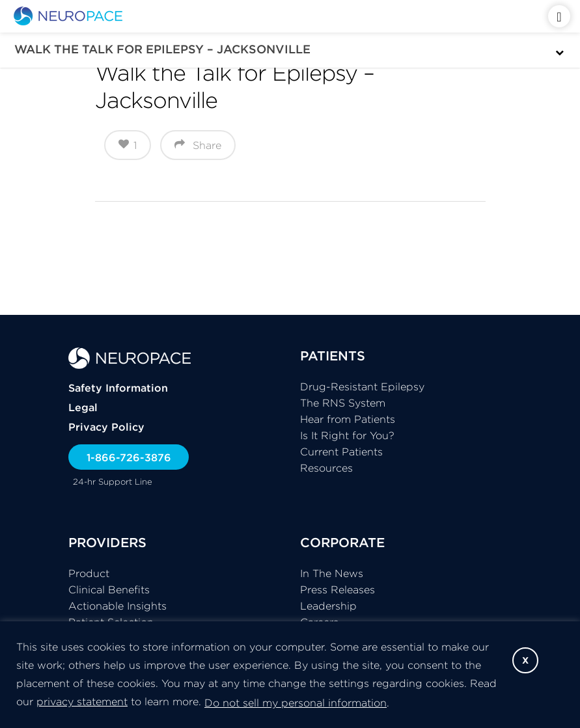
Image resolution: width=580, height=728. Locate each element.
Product (89, 573)
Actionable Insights (117, 606)
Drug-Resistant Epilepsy (362, 386)
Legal (83, 407)
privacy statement (82, 701)
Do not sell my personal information (296, 703)
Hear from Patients (348, 419)
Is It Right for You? (347, 435)
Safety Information (118, 388)
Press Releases (338, 589)
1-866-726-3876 (129, 457)
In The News (332, 573)
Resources (326, 468)
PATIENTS (333, 356)
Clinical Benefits (109, 589)
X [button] (525, 660)
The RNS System (343, 403)
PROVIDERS (107, 542)
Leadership (328, 606)
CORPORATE (342, 542)
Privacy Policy (106, 427)
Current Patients (341, 452)
